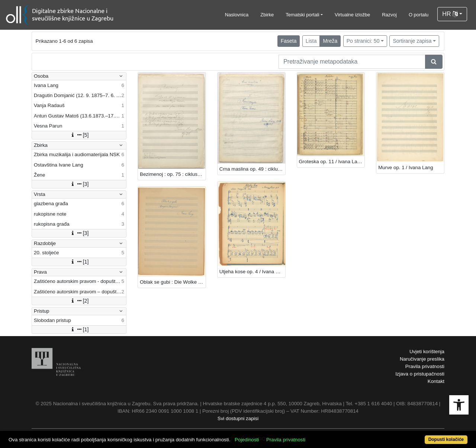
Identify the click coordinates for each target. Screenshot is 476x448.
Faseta (289, 41)
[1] (79, 262)
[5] (79, 135)
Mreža (330, 41)
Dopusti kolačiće (446, 439)
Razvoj (389, 15)
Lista (311, 41)
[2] (79, 301)
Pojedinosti (247, 440)
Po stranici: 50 (363, 41)
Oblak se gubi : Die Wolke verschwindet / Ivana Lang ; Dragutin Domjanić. (173, 282)
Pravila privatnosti (425, 366)
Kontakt (436, 381)
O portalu (419, 15)
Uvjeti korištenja (427, 352)
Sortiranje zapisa (412, 41)
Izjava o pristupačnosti (420, 374)
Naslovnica (237, 15)
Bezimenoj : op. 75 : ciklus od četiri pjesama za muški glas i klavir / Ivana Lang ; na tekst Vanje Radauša (173, 174)
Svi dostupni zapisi (238, 418)
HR (450, 14)
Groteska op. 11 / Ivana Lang (331, 162)
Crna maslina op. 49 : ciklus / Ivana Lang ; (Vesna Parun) (252, 169)
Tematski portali (302, 15)
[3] (79, 184)
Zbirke (267, 15)
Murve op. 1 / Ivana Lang (406, 167)
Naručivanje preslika (422, 359)
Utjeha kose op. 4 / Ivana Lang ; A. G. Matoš (252, 272)
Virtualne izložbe (352, 15)
